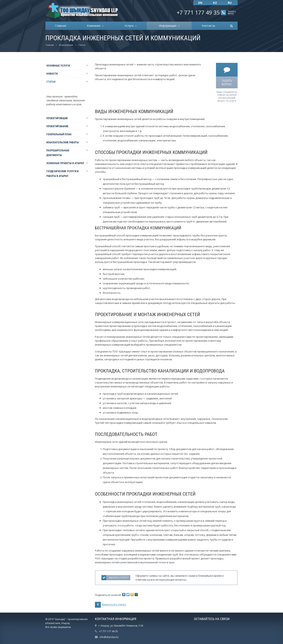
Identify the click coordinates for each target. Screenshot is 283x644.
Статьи (51, 82)
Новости (52, 74)
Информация (168, 26)
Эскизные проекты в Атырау (65, 163)
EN (200, 3)
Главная (61, 26)
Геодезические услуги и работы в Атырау (62, 174)
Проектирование (57, 126)
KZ (215, 3)
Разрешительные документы (58, 153)
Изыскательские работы (63, 142)
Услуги (130, 26)
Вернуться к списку (111, 605)
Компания (94, 26)
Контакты (208, 26)
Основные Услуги (58, 66)
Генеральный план (59, 134)
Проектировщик (57, 118)
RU (230, 3)
